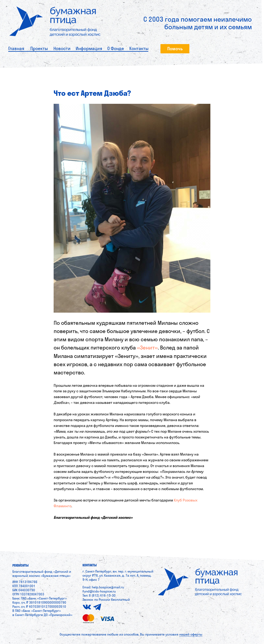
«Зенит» (147, 348)
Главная (16, 48)
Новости (62, 48)
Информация (89, 48)
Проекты (39, 48)
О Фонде (116, 48)
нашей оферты (191, 634)
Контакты (139, 48)
